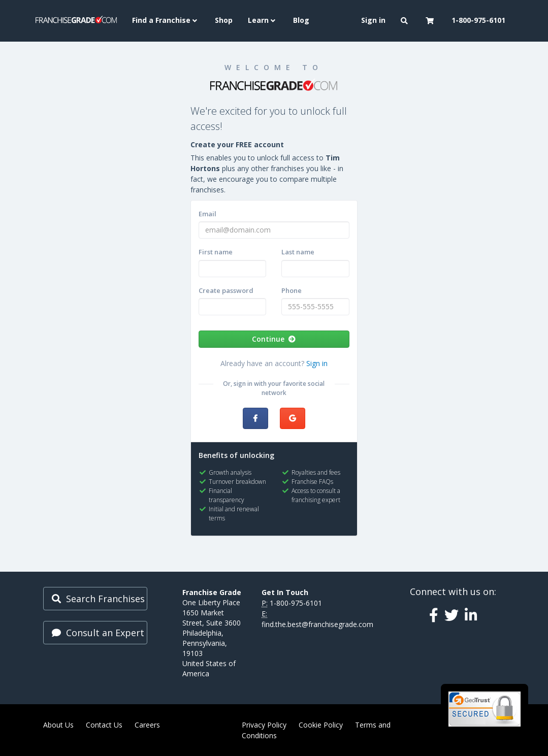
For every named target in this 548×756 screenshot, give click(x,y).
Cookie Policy (321, 725)
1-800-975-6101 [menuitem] (478, 20)
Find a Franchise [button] (166, 20)
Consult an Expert (98, 633)
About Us (58, 725)
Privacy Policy (264, 725)
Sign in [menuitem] (373, 20)
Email (207, 214)
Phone (292, 290)
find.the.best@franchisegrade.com (317, 624)
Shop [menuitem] (224, 20)
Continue (274, 339)
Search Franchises (98, 599)
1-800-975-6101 (296, 603)
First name (216, 252)
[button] (406, 21)
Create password (226, 290)
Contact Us (104, 725)
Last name (298, 252)
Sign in (317, 363)
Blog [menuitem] (301, 20)
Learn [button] (263, 20)
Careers (147, 725)
